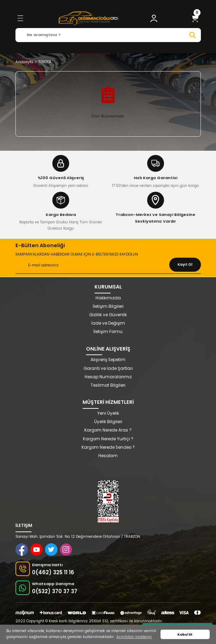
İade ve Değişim (108, 323)
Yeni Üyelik (108, 413)
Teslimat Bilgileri (108, 385)
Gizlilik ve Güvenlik (108, 315)
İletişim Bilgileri (108, 306)
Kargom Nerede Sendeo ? (108, 447)
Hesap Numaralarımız (108, 377)
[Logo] (89, 18)
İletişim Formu (108, 332)
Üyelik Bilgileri (108, 422)
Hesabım (108, 456)
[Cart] (195, 18)
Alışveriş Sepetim (108, 360)
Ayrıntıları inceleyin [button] (134, 637)
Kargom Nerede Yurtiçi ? (108, 439)
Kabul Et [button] (185, 634)
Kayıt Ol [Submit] (185, 265)
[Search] (108, 35)
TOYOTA (45, 62)
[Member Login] (154, 18)
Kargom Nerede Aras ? (108, 430)
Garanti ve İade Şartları (108, 368)
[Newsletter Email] (108, 266)
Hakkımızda (108, 298)
